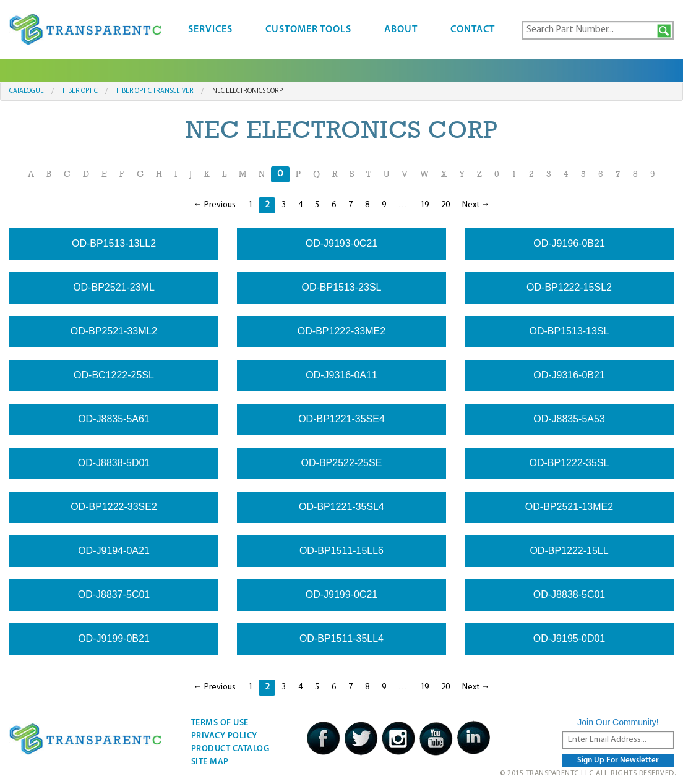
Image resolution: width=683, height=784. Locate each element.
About (401, 30)
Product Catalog (230, 749)
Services (210, 30)
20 (445, 205)
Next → (476, 205)
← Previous (215, 205)
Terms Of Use (220, 723)
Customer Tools (308, 30)
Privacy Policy (224, 736)
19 (424, 205)
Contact (473, 30)
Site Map (210, 762)
